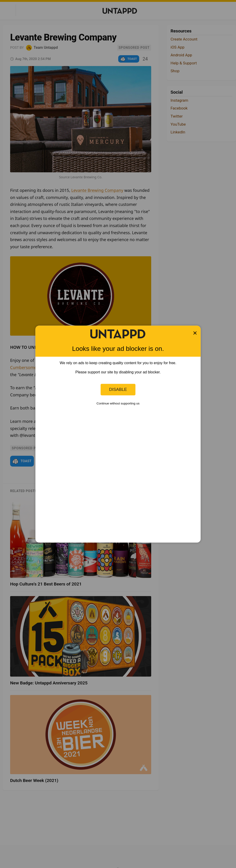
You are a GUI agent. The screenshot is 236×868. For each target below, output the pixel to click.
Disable (118, 389)
